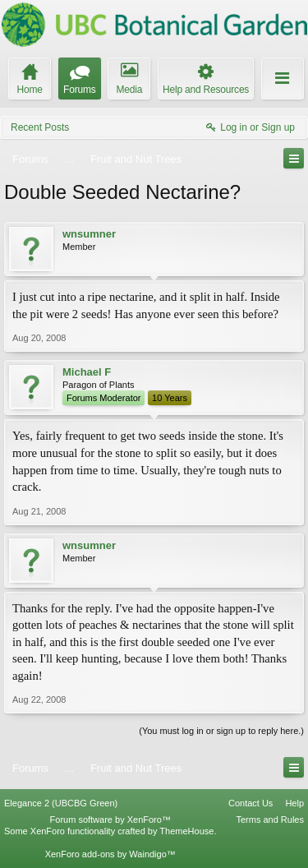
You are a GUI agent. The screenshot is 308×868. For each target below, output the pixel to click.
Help (294, 803)
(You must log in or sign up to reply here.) (221, 731)
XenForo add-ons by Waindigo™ (110, 854)
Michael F (87, 372)
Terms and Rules (270, 820)
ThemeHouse (186, 831)
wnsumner (89, 234)
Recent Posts (40, 127)
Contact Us (251, 803)
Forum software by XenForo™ (110, 820)
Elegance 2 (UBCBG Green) (61, 803)
